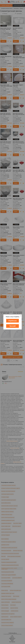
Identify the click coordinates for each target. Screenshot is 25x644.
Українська (12, 321)
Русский (13, 326)
